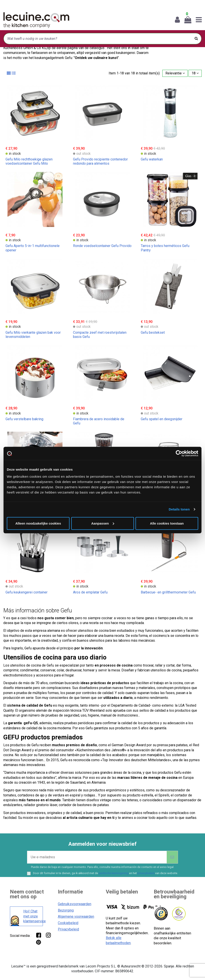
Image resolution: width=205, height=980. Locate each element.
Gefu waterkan (152, 159)
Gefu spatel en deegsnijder (162, 419)
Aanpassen (103, 523)
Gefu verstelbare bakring (24, 419)
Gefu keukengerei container (27, 592)
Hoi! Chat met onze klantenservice (32, 916)
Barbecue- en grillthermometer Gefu (168, 592)
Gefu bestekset (153, 332)
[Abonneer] (172, 857)
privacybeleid (146, 873)
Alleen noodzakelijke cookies (38, 523)
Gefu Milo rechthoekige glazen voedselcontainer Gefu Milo (29, 161)
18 (195, 73)
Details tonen (179, 509)
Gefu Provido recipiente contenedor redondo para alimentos (100, 161)
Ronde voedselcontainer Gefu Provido (102, 246)
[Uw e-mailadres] (97, 857)
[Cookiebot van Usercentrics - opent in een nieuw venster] (179, 453)
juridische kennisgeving (114, 873)
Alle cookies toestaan (167, 523)
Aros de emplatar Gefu (90, 592)
